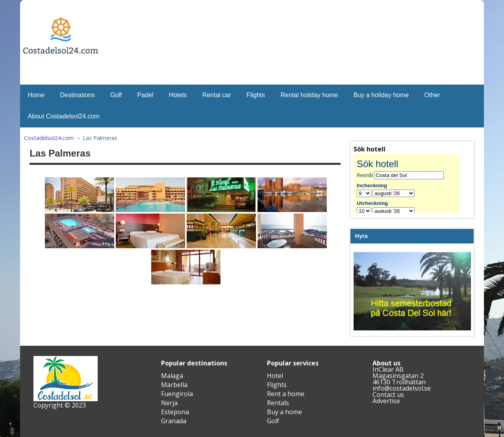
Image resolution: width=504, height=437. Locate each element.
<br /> (412, 183)
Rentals (278, 403)
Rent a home (286, 394)
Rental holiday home (309, 95)
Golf (116, 95)
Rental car (217, 95)
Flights (256, 95)
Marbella (174, 385)
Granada (174, 421)
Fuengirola (177, 394)
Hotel (275, 376)
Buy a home (284, 412)
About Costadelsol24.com (63, 116)
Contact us (388, 395)
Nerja (169, 403)
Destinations (77, 95)
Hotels (178, 95)
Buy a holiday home (381, 95)
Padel (145, 95)
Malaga (172, 376)
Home (36, 95)
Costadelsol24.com (49, 138)
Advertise (386, 401)
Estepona (175, 412)
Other (432, 95)
